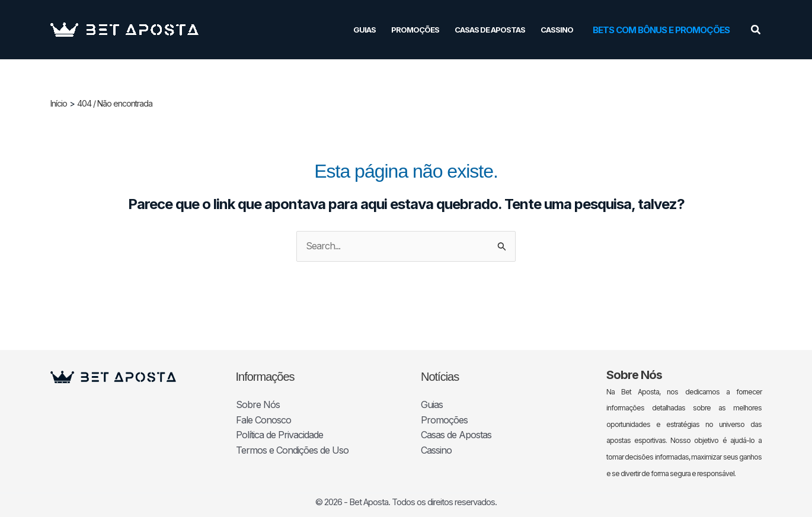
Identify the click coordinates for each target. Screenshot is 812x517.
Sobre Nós (258, 404)
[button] (661, 30)
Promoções (415, 30)
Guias (365, 30)
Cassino (557, 30)
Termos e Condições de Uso (292, 450)
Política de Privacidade (279, 435)
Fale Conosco (263, 420)
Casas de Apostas (490, 30)
